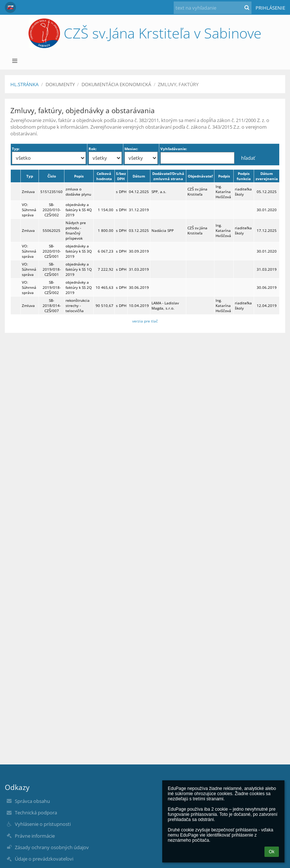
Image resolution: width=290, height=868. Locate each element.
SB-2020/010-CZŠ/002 (52, 210)
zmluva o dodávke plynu (78, 192)
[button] (10, 7)
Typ (30, 176)
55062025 (51, 230)
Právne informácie (35, 836)
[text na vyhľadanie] (213, 8)
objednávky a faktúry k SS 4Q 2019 (79, 210)
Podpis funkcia (244, 176)
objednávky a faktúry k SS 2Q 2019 (79, 287)
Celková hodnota (104, 176)
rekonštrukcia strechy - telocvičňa (78, 305)
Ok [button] (272, 852)
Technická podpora (36, 813)
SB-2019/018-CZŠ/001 (52, 269)
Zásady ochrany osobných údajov (52, 847)
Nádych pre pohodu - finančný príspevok (76, 230)
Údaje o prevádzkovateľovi (44, 859)
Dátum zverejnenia (267, 176)
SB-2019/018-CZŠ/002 (52, 287)
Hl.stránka (24, 84)
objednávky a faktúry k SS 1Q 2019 (79, 269)
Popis (79, 176)
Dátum (139, 176)
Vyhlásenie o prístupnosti (43, 824)
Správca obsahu (32, 801)
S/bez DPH (121, 176)
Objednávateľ (200, 176)
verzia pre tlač (145, 321)
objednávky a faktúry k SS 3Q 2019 (79, 251)
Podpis (224, 176)
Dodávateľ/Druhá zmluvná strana (168, 176)
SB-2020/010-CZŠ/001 (52, 251)
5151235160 (51, 192)
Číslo (52, 176)
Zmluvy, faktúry (178, 84)
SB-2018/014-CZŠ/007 (52, 305)
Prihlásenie (270, 8)
